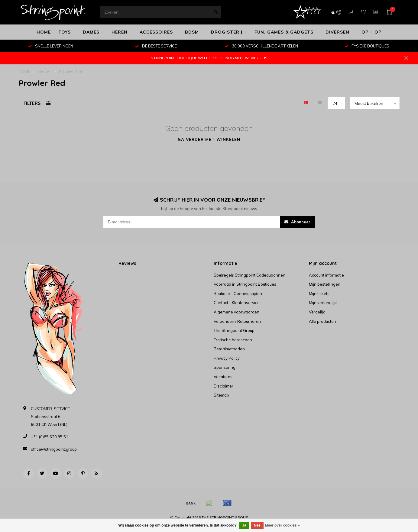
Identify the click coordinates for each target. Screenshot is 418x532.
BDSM (192, 32)
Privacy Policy (227, 358)
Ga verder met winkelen (209, 139)
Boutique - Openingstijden (238, 294)
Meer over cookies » (282, 525)
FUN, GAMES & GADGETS (284, 32)
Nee (257, 525)
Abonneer (297, 222)
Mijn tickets (319, 294)
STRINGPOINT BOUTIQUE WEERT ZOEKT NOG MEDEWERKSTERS (209, 58)
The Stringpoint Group (234, 330)
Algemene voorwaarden (237, 312)
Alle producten (322, 321)
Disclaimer (224, 386)
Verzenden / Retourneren (237, 321)
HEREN (120, 32)
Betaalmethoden (229, 349)
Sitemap (221, 395)
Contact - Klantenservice (237, 303)
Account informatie (326, 275)
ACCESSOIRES (156, 32)
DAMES (91, 32)
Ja (244, 525)
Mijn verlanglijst (323, 303)
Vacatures (223, 377)
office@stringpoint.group (54, 449)
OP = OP (371, 32)
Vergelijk (317, 312)
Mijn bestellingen (325, 284)
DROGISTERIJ (227, 32)
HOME (44, 32)
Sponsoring (225, 367)
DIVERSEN (337, 32)
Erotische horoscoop (233, 340)
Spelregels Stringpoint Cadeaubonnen (250, 275)
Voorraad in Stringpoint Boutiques (245, 284)
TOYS (65, 32)
